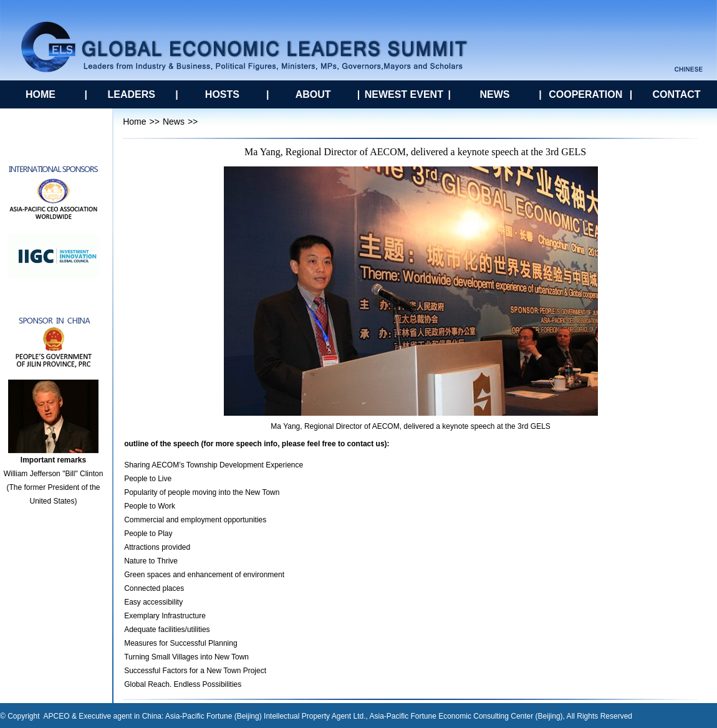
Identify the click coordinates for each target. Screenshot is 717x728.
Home (134, 122)
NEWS (495, 94)
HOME (41, 94)
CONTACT (676, 94)
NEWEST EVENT (404, 94)
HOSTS (222, 94)
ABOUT (313, 94)
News (174, 122)
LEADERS (131, 94)
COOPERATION (585, 94)
